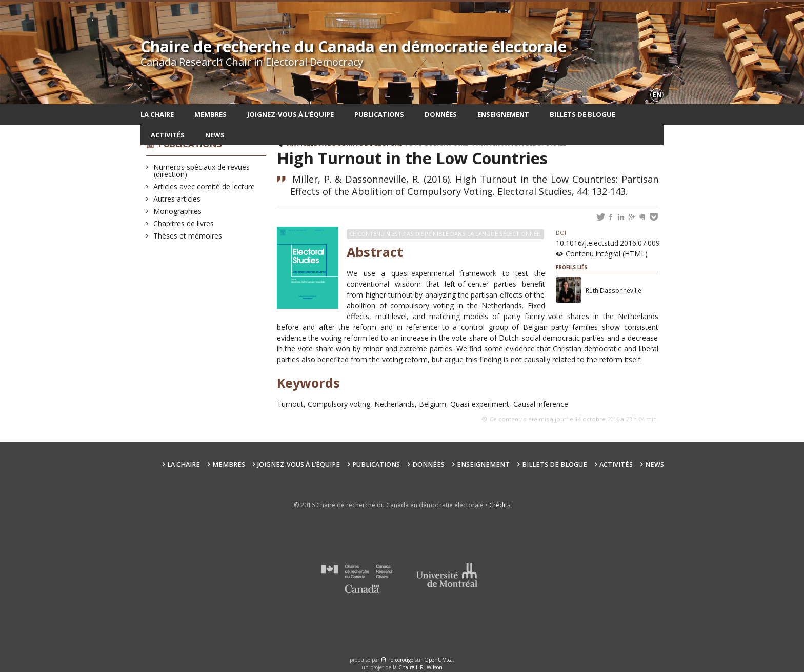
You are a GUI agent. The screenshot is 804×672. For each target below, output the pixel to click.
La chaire (157, 114)
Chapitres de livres (184, 223)
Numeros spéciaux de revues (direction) (202, 171)
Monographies (178, 211)
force (401, 660)
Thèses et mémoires (188, 236)
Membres (210, 114)
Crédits (500, 505)
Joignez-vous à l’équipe (290, 114)
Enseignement (503, 114)
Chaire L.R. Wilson (420, 667)
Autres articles (177, 199)
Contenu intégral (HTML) (607, 254)
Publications (379, 114)
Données (441, 114)
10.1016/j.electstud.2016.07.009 (608, 239)
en (657, 95)
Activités (168, 135)
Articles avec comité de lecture (204, 186)
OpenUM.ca (438, 660)
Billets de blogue (582, 114)
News (215, 135)
